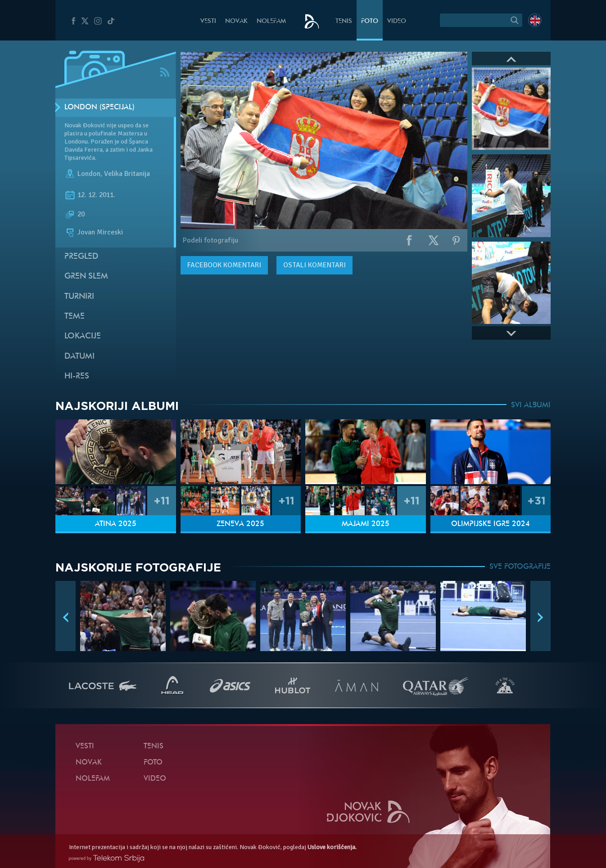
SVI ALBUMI (531, 405)
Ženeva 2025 (240, 524)
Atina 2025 (116, 524)
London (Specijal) (99, 108)
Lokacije (83, 336)
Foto (370, 21)
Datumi (79, 357)
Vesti (208, 21)
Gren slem (86, 277)
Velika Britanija (127, 174)
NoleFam (271, 21)
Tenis (344, 21)
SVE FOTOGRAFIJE (520, 567)
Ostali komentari (314, 265)
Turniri (79, 297)
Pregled (81, 257)
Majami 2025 (366, 524)
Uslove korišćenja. (332, 847)
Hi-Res (77, 376)
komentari (224, 265)
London (89, 174)
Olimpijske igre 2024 (491, 524)
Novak (236, 21)
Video (397, 21)
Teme (75, 317)
